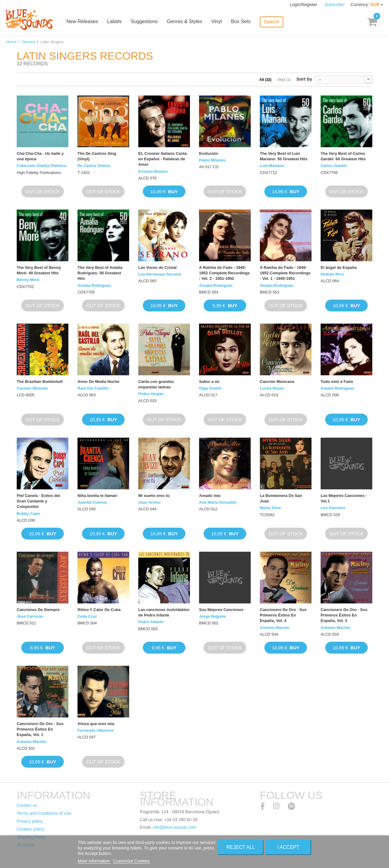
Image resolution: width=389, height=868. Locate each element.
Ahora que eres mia (96, 724)
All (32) (265, 80)
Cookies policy (30, 829)
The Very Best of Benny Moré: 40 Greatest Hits (39, 270)
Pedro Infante (151, 622)
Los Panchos (333, 508)
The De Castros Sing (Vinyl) (97, 156)
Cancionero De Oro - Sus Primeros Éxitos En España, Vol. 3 (344, 615)
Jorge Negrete (212, 616)
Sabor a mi (209, 382)
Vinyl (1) (284, 80)
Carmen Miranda (32, 388)
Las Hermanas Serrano (160, 274)
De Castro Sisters (94, 166)
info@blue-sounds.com (175, 827)
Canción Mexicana (277, 382)
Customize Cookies (131, 861)
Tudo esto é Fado (337, 382)
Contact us (27, 805)
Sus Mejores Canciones (221, 610)
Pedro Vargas (151, 394)
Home (11, 42)
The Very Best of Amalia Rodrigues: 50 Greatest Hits (100, 273)
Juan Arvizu (149, 502)
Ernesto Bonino (153, 171)
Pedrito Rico (332, 274)
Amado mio (210, 496)
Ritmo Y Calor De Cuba (99, 610)
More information (94, 861)
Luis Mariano (272, 166)
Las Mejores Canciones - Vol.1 (344, 498)
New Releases (87, 22)
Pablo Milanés (212, 160)
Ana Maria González (218, 502)
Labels (119, 22)
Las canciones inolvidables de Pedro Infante (164, 612)
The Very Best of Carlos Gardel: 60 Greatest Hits (343, 156)
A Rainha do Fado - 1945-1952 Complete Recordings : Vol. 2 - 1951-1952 (224, 273)
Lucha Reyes (272, 388)
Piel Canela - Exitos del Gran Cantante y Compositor (38, 501)
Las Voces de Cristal (157, 267)
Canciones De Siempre (38, 610)
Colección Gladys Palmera (41, 166)
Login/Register (304, 5)
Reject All (241, 847)
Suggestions (149, 22)
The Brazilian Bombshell (40, 382)
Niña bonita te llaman (97, 496)
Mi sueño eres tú (154, 496)
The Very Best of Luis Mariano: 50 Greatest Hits (284, 156)
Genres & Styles (189, 22)
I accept (288, 847)
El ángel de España (339, 267)
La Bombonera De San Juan (281, 498)
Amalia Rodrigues (94, 285)
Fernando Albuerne (96, 730)
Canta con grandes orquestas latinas (156, 384)
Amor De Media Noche (98, 382)
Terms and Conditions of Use (44, 813)
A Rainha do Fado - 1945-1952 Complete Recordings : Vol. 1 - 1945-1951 (285, 273)
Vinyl (221, 22)
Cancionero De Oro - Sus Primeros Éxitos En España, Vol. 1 (40, 729)
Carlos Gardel (334, 166)
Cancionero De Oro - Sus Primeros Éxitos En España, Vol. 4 (283, 615)
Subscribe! (335, 5)
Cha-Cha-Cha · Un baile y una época (40, 156)
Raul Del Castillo (93, 388)
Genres (29, 42)
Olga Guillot (210, 388)
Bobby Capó (28, 514)
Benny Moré (28, 280)
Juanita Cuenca (92, 502)
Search (275, 21)
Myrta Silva (270, 508)
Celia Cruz (87, 616)
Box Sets (245, 22)
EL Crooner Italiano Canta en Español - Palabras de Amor (162, 159)
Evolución (208, 153)
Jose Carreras (30, 616)
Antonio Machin (275, 628)
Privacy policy (30, 821)
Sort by (304, 79)
